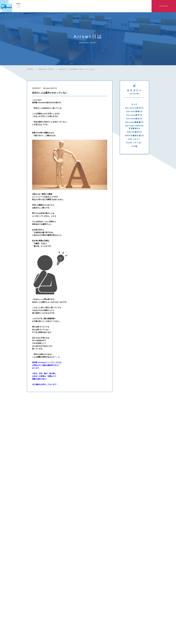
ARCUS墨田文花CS (134, 136)
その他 (134, 146)
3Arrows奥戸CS (134, 115)
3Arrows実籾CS (134, 111)
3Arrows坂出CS (134, 119)
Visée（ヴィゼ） (134, 143)
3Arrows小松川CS (134, 108)
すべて (134, 104)
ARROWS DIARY (46, 69)
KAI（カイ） (134, 139)
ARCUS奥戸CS (134, 132)
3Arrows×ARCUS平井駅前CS (134, 127)
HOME (30, 69)
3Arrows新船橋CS (134, 122)
